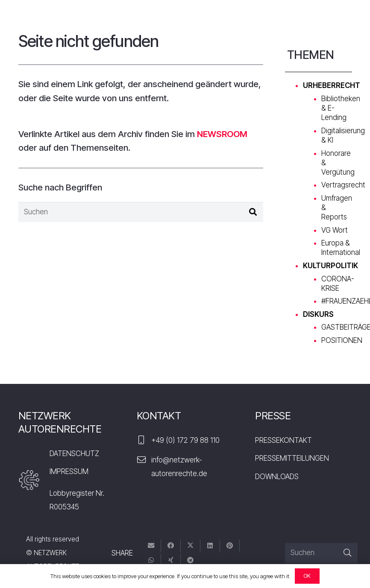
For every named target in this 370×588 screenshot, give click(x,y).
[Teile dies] (171, 546)
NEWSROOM (222, 134)
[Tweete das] (191, 546)
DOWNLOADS (277, 477)
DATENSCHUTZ (74, 453)
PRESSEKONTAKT (283, 440)
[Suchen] (141, 212)
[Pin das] (230, 546)
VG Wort (335, 230)
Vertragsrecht (343, 185)
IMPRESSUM (69, 471)
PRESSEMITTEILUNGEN (292, 458)
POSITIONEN (342, 340)
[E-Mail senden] (151, 546)
